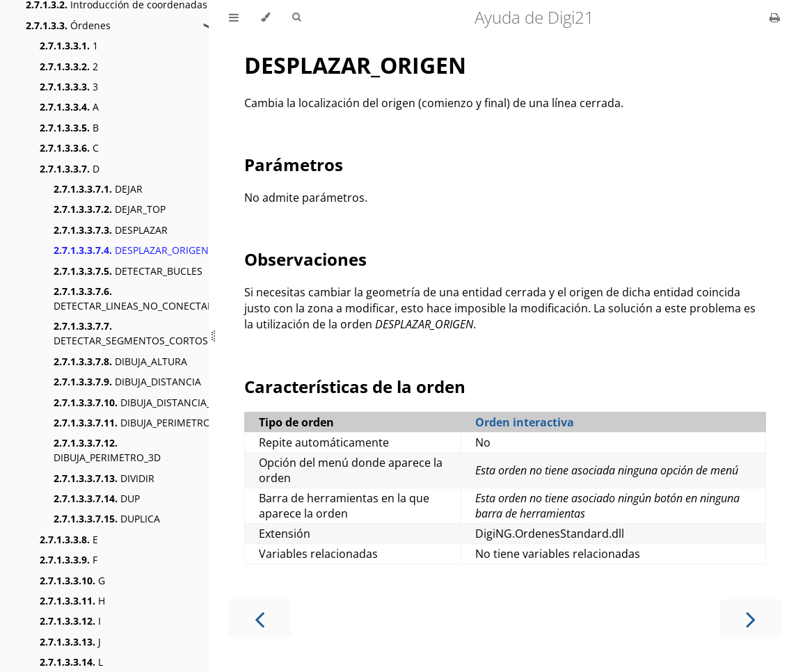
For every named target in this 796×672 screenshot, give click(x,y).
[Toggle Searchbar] (296, 17)
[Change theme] (265, 17)
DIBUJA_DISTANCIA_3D (138, 402)
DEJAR (98, 189)
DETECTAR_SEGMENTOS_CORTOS (131, 333)
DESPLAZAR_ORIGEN (131, 250)
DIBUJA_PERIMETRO (132, 423)
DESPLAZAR (111, 230)
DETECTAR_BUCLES (128, 271)
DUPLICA (107, 519)
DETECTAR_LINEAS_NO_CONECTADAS (140, 298)
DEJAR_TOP (110, 209)
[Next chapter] (751, 618)
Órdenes (68, 25)
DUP (97, 498)
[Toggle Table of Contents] (234, 17)
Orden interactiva (525, 422)
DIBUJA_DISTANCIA (127, 382)
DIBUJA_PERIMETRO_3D (107, 450)
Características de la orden (355, 386)
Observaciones (305, 259)
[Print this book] (775, 17)
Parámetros (294, 165)
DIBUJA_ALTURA (120, 361)
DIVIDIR (104, 478)
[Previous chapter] (260, 618)
